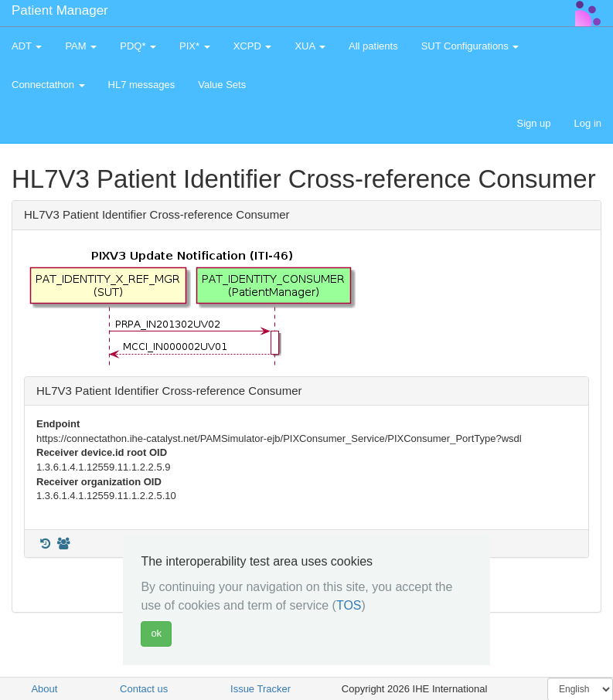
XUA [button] (310, 46)
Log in (588, 123)
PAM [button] (81, 46)
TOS (349, 605)
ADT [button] (27, 46)
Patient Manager (60, 10)
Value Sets (222, 85)
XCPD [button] (253, 46)
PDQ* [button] (138, 46)
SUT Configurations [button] (470, 46)
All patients (373, 46)
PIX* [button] (195, 46)
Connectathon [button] (48, 85)
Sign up (533, 123)
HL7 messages (142, 85)
